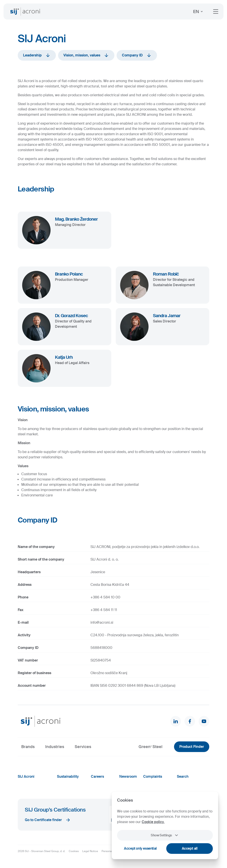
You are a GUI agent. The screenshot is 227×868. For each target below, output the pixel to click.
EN (199, 12)
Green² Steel (151, 747)
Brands (28, 747)
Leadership (37, 55)
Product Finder (192, 747)
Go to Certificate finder (48, 820)
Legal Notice (90, 851)
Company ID (137, 55)
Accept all (190, 848)
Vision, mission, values (86, 55)
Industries (55, 747)
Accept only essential (140, 848)
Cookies (74, 851)
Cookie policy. (153, 822)
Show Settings (165, 835)
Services (83, 747)
